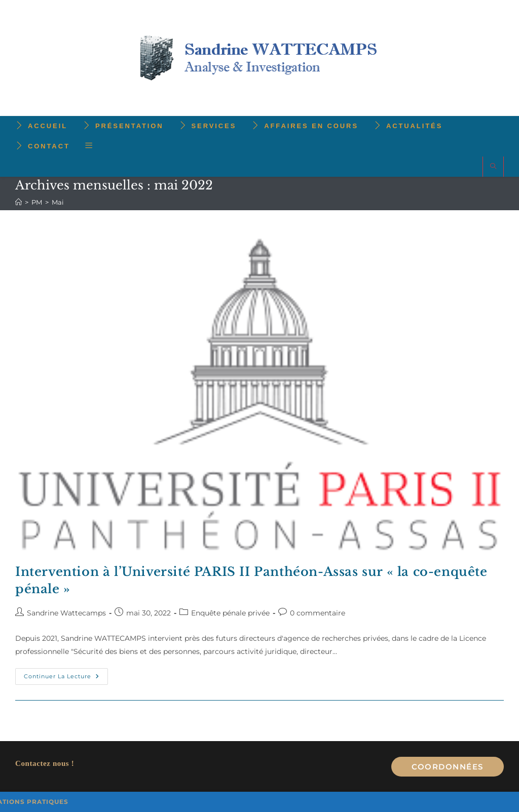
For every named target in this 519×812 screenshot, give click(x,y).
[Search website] (493, 167)
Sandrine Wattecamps (66, 613)
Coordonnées (448, 767)
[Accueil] (18, 202)
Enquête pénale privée (230, 613)
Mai (58, 202)
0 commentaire (318, 613)
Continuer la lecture (66, 679)
